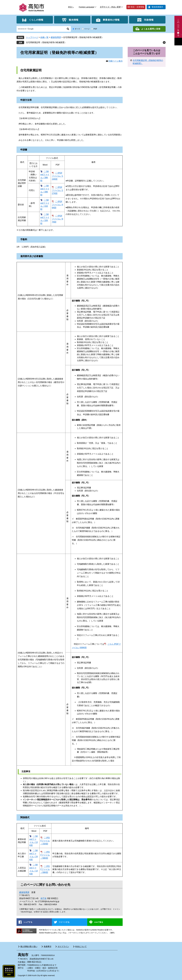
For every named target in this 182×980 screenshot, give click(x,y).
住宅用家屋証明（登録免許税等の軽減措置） (46, 42)
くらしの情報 (36, 20)
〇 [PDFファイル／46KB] (58, 205)
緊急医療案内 (157, 7)
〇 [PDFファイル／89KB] (45, 869)
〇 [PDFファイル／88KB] (45, 855)
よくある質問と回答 (151, 29)
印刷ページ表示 (116, 61)
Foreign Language (87, 7)
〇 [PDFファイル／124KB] (58, 176)
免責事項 (47, 946)
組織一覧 (44, 37)
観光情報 (74, 20)
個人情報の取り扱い (29, 946)
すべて (78, 29)
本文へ (71, 7)
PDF (95, 29)
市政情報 (149, 20)
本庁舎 (43, 898)
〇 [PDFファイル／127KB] (58, 190)
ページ (87, 29)
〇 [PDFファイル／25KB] (45, 841)
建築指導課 (56, 37)
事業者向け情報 (111, 20)
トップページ (32, 37)
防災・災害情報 (137, 7)
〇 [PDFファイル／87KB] (58, 219)
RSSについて (81, 946)
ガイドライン (63, 946)
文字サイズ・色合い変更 (110, 7)
